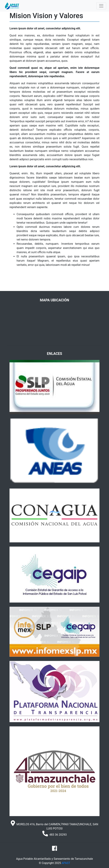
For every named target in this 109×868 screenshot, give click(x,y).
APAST (66, 863)
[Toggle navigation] (101, 6)
